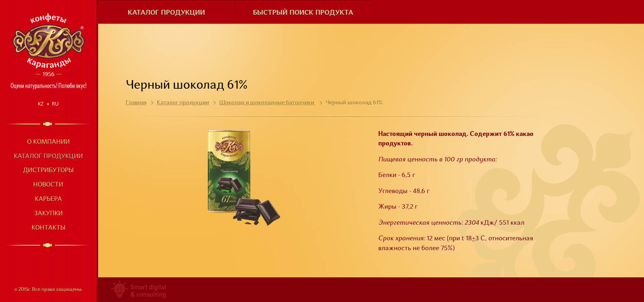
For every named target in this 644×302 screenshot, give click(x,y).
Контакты (48, 228)
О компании (48, 142)
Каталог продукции (48, 157)
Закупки (48, 214)
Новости (48, 185)
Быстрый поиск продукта (303, 13)
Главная (136, 103)
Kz (41, 104)
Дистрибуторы (48, 171)
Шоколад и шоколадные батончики (267, 103)
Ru (55, 104)
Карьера (48, 199)
